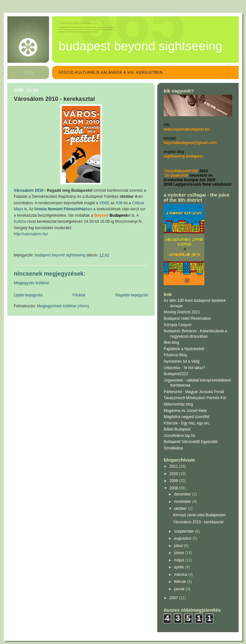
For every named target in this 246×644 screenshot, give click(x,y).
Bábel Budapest (177, 429)
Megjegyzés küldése (31, 283)
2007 (174, 598)
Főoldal (79, 295)
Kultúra (20, 221)
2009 (174, 481)
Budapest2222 (176, 374)
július (179, 546)
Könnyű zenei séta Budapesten (200, 515)
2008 (174, 488)
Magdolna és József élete (185, 411)
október (181, 509)
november (183, 502)
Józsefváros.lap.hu (180, 436)
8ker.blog (171, 342)
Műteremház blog (178, 404)
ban (63, 209)
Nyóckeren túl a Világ (182, 361)
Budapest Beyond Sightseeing (140, 46)
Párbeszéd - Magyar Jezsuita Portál (194, 392)
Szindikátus (173, 448)
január (180, 589)
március (181, 575)
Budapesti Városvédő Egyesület (191, 442)
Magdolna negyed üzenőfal (186, 417)
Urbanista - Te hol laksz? (184, 368)
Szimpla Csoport (178, 325)
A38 (119, 203)
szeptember (185, 531)
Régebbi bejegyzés (132, 295)
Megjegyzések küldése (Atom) (63, 306)
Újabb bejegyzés (28, 295)
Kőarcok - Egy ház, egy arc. (187, 423)
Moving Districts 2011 (182, 312)
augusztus (183, 538)
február (181, 582)
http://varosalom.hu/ (31, 234)
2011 (174, 466)
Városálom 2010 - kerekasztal (198, 522)
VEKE (104, 203)
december (183, 494)
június (180, 553)
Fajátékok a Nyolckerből (184, 349)
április (180, 567)
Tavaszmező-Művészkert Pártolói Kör (195, 398)
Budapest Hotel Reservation (187, 318)
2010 (174, 474)
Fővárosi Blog (175, 355)
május (180, 560)
